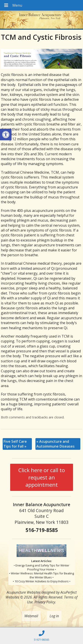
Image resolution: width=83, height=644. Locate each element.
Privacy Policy (45, 602)
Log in (54, 616)
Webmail (31, 616)
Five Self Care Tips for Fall (15, 444)
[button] (6, 135)
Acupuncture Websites (24, 592)
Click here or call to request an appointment (42, 477)
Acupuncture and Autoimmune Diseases (55, 444)
